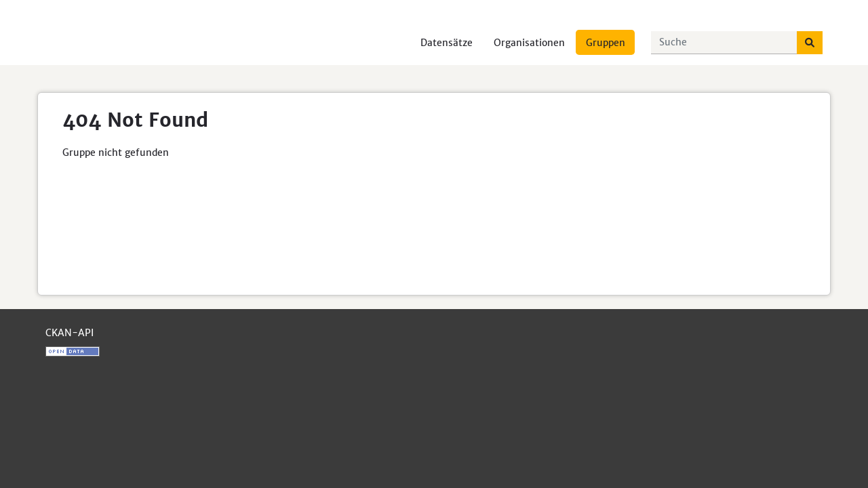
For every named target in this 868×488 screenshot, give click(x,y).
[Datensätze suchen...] (724, 43)
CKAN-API (70, 333)
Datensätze (447, 43)
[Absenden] (810, 43)
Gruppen (606, 43)
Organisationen (529, 43)
